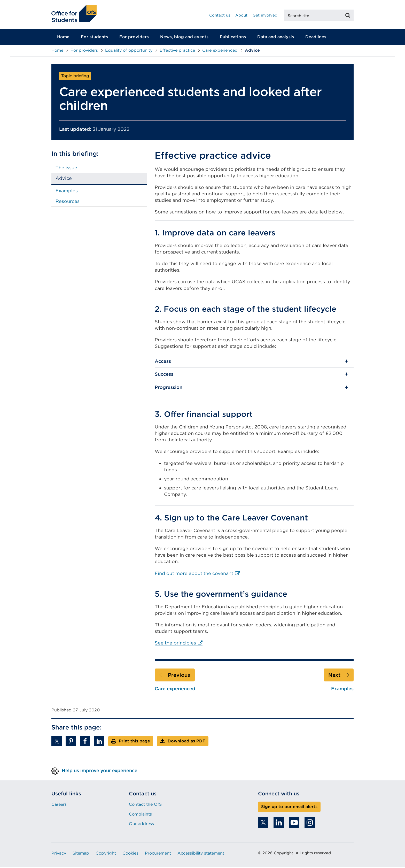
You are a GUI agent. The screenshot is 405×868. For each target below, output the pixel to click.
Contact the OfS (145, 806)
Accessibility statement (201, 855)
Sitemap (81, 855)
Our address (141, 825)
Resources (68, 203)
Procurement (158, 855)
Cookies (130, 855)
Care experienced (220, 52)
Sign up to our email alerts (289, 808)
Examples (67, 192)
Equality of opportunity (129, 52)
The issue (66, 169)
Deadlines (316, 38)
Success (164, 376)
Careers (59, 806)
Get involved (265, 15)
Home (63, 38)
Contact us (220, 15)
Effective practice (177, 52)
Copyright (106, 855)
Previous (179, 676)
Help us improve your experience (100, 772)
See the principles (179, 644)
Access (163, 362)
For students (94, 38)
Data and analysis (276, 38)
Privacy (59, 855)
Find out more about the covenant (197, 575)
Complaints (140, 815)
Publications (233, 38)
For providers (134, 38)
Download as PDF (186, 743)
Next (334, 676)
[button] (57, 743)
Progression (169, 389)
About (241, 15)
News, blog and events (184, 38)
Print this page (134, 743)
